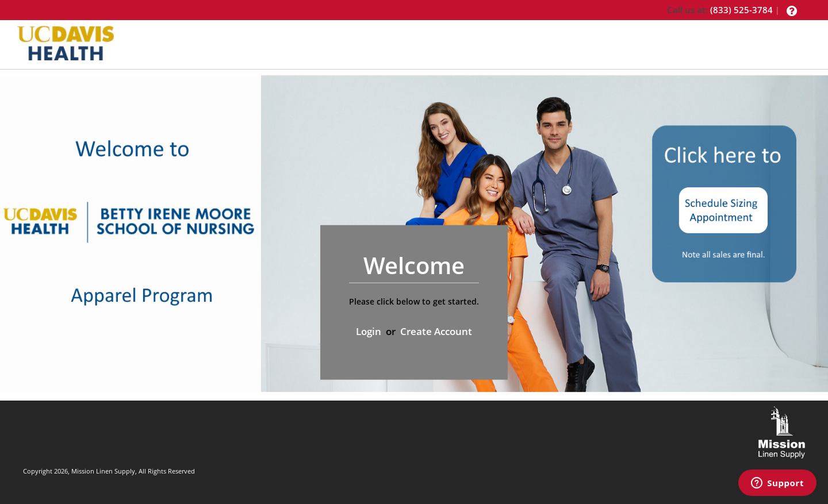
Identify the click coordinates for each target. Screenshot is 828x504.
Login (369, 331)
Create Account (436, 331)
